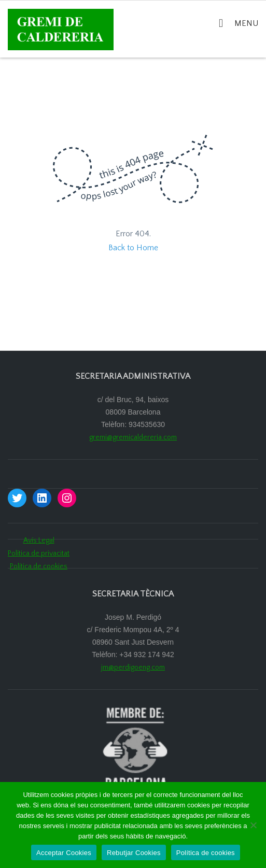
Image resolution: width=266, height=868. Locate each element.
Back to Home (133, 248)
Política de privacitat (39, 553)
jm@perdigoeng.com (133, 667)
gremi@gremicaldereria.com (133, 437)
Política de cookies (39, 566)
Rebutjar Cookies (134, 853)
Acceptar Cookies (64, 853)
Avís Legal (39, 540)
